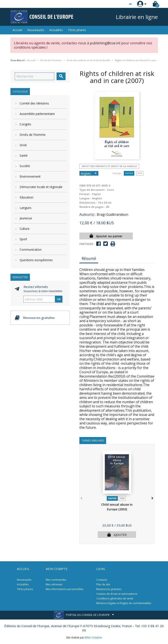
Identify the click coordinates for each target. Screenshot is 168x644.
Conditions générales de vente (115, 598)
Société (25, 166)
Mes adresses (54, 584)
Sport (23, 239)
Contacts (102, 580)
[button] (152, 497)
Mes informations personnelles (64, 589)
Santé (24, 156)
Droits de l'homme (33, 135)
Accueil (17, 30)
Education (26, 197)
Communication (31, 250)
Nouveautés (36, 30)
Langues (26, 208)
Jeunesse (26, 218)
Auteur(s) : (88, 214)
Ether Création (93, 637)
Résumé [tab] (89, 258)
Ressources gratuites (109, 589)
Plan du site (103, 584)
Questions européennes (36, 260)
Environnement (30, 176)
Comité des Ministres (34, 103)
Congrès (25, 124)
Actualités (56, 30)
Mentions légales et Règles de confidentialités (124, 603)
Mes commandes (56, 580)
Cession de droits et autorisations (117, 594)
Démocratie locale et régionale (41, 187)
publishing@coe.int (105, 43)
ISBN (83, 186)
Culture (25, 229)
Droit (23, 145)
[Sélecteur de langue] (122, 4)
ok (59, 299)
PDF (140, 173)
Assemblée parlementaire (37, 114)
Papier (129, 173)
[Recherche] (34, 76)
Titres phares (77, 30)
